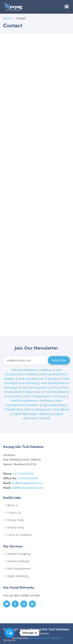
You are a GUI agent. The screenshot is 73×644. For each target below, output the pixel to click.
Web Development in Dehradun (45, 396)
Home (7, 18)
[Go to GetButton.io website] (9, 640)
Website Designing (19, 554)
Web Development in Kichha (40, 387)
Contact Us (14, 513)
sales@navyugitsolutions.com (28, 488)
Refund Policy (16, 527)
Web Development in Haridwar (32, 400)
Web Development (19, 569)
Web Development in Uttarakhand (47, 409)
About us (13, 505)
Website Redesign (18, 561)
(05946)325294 (28, 478)
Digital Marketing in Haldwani (32, 414)
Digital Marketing (18, 576)
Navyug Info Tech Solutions (45, 638)
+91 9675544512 (23, 474)
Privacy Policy (16, 520)
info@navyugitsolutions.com (27, 483)
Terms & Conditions (20, 535)
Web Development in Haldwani (32, 370)
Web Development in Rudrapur (39, 379)
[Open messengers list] (9, 633)
